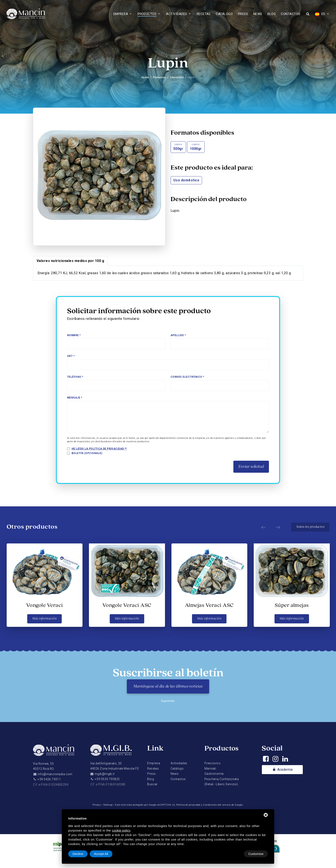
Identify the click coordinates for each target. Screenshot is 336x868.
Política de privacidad (188, 805)
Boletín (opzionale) (87, 453)
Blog (272, 14)
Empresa (121, 14)
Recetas (204, 14)
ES (320, 14)
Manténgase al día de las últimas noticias (168, 686)
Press (243, 14)
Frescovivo (177, 77)
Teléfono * (75, 377)
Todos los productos (310, 527)
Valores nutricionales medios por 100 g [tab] (70, 261)
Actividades (176, 14)
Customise (80, 854)
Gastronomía (214, 774)
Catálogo (224, 14)
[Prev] (262, 527)
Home (145, 77)
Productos (147, 14)
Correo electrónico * (187, 377)
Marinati (210, 769)
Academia (282, 770)
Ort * (71, 356)
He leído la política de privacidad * (99, 449)
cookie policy (121, 830)
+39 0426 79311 (49, 779)
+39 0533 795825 (107, 779)
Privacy (96, 805)
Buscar (152, 784)
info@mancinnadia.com (55, 774)
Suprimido (168, 701)
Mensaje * (75, 398)
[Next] (277, 527)
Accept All (256, 854)
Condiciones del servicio (217, 805)
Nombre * (74, 335)
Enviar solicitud (251, 467)
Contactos (291, 14)
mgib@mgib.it (105, 774)
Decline (233, 854)
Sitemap (107, 805)
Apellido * (178, 335)
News (258, 14)
